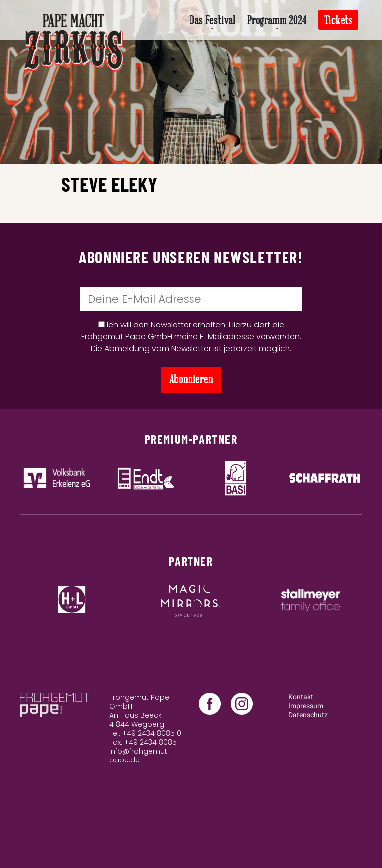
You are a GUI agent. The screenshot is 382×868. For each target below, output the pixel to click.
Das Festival (212, 21)
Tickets (338, 21)
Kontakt (301, 697)
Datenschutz (308, 715)
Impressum (306, 706)
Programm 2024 (277, 21)
